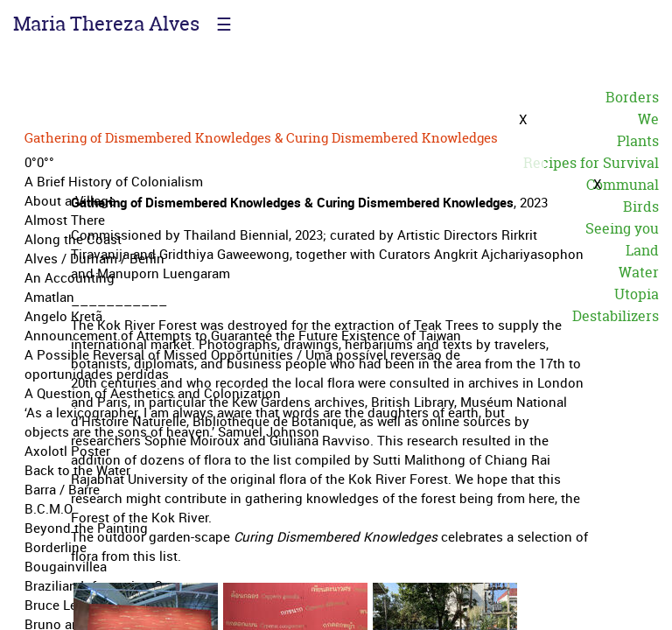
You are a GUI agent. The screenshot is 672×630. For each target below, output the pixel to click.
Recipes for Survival (591, 163)
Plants (638, 141)
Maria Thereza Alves (106, 24)
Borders (632, 97)
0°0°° (39, 162)
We (648, 119)
